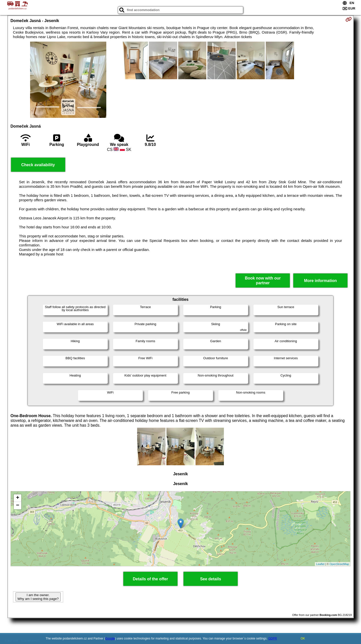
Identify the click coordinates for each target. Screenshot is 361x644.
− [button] (18, 506)
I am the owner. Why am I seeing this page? (38, 597)
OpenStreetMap (339, 564)
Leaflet (320, 564)
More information (321, 281)
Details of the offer (150, 579)
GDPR (273, 638)
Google (110, 638)
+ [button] (18, 498)
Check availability (38, 165)
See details (211, 579)
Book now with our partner (263, 281)
